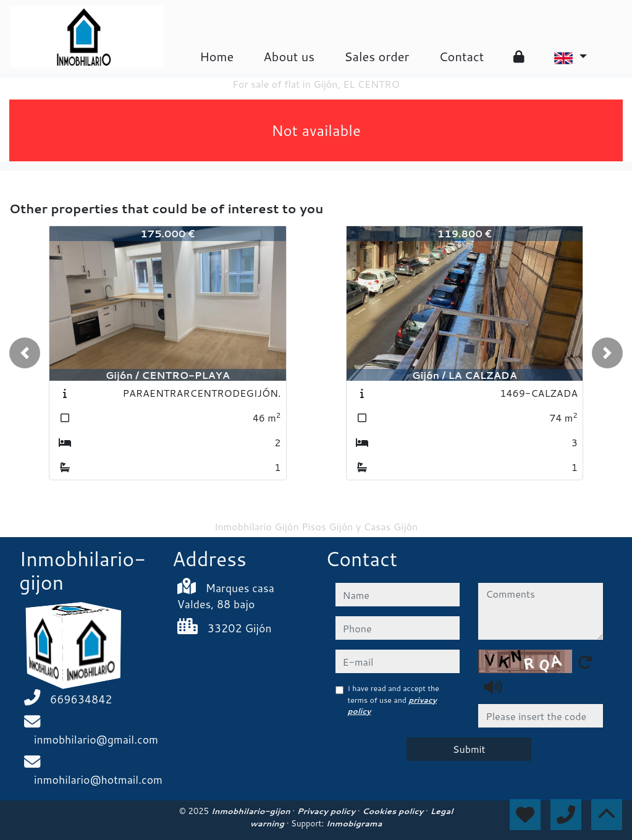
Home (217, 56)
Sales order (377, 56)
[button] (25, 353)
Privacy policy (327, 811)
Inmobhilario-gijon (252, 811)
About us (289, 56)
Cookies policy (394, 811)
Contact (461, 56)
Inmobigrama (354, 823)
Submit (469, 749)
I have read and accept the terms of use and (394, 700)
